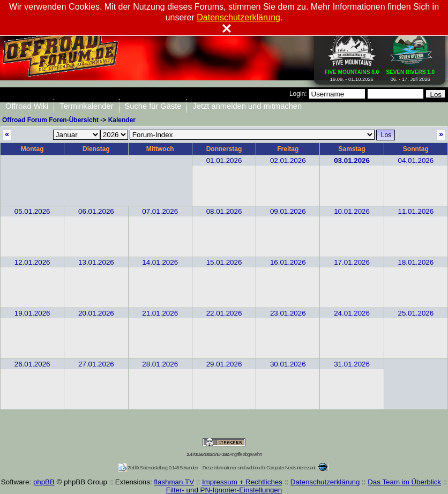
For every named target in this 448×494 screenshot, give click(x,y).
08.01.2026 (224, 211)
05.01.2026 (32, 211)
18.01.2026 (416, 262)
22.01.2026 (224, 313)
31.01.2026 (352, 364)
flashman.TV (174, 482)
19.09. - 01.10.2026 (352, 73)
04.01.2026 (416, 160)
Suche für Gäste (153, 106)
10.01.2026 (352, 211)
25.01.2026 (416, 313)
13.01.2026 (96, 262)
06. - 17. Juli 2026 (410, 73)
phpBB (44, 482)
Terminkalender (86, 106)
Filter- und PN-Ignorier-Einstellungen (224, 490)
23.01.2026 (288, 313)
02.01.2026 (288, 160)
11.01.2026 (416, 211)
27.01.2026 (96, 364)
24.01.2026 (352, 313)
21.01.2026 (160, 313)
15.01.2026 (224, 262)
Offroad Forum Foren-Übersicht (50, 120)
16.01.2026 (288, 262)
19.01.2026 (32, 313)
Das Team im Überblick (404, 482)
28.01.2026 (160, 364)
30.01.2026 (288, 364)
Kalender (122, 120)
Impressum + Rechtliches (242, 482)
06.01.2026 (96, 211)
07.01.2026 (160, 211)
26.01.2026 (32, 364)
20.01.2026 (96, 313)
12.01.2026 (32, 262)
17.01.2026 (352, 262)
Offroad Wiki (27, 106)
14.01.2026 (160, 262)
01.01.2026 (224, 160)
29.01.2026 (224, 364)
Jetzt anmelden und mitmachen (247, 106)
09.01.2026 (288, 211)
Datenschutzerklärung (325, 482)
